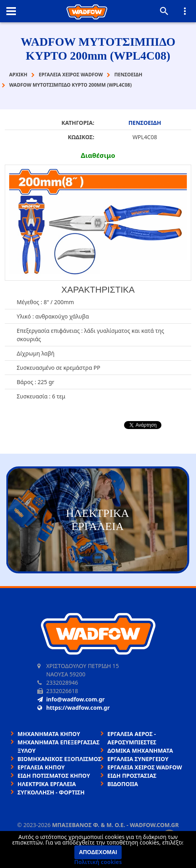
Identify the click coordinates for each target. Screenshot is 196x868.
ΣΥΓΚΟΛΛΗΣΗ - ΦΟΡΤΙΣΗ (51, 792)
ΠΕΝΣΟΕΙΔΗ (145, 123)
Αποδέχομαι (98, 852)
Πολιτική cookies (98, 862)
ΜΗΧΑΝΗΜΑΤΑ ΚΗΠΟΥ (49, 734)
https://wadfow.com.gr (74, 708)
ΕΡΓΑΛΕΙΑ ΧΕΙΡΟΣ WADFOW (145, 767)
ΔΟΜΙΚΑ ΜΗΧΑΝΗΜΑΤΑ (140, 751)
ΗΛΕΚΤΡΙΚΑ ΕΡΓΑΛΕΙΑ (47, 784)
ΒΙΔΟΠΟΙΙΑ (123, 784)
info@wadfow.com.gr (71, 699)
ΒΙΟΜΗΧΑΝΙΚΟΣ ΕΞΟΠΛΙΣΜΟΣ (59, 759)
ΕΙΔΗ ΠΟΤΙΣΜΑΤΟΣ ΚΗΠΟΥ (54, 776)
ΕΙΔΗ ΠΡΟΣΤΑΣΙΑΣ (132, 776)
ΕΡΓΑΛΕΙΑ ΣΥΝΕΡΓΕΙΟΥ (138, 759)
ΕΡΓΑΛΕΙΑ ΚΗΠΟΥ (41, 767)
